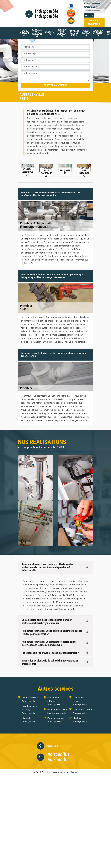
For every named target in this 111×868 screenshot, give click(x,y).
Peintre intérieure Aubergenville (30, 699)
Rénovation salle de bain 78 (74, 33)
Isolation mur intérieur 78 (62, 33)
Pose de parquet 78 (86, 33)
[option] (27, 170)
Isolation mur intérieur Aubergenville (54, 701)
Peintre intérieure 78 (24, 33)
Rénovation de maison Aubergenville (80, 701)
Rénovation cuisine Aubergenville (82, 711)
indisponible (47, 12)
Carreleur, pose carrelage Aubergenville (29, 710)
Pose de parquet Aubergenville (56, 720)
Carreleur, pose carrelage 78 (37, 33)
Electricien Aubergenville (80, 720)
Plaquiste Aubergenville (29, 720)
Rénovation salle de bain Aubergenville (57, 711)
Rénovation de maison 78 (98, 33)
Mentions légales (69, 772)
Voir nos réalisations (94, 22)
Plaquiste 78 (50, 33)
